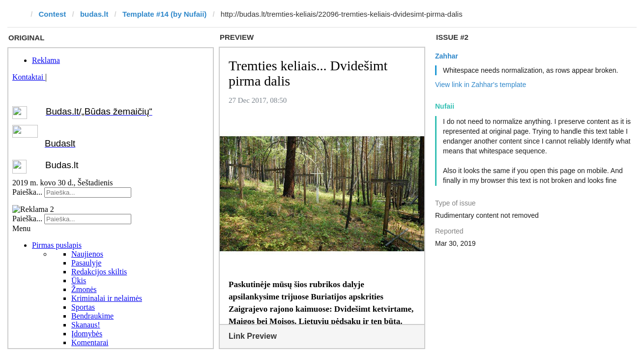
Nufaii (445, 106)
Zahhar (447, 56)
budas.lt (94, 14)
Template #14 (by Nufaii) (164, 14)
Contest (53, 14)
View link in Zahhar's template (481, 85)
